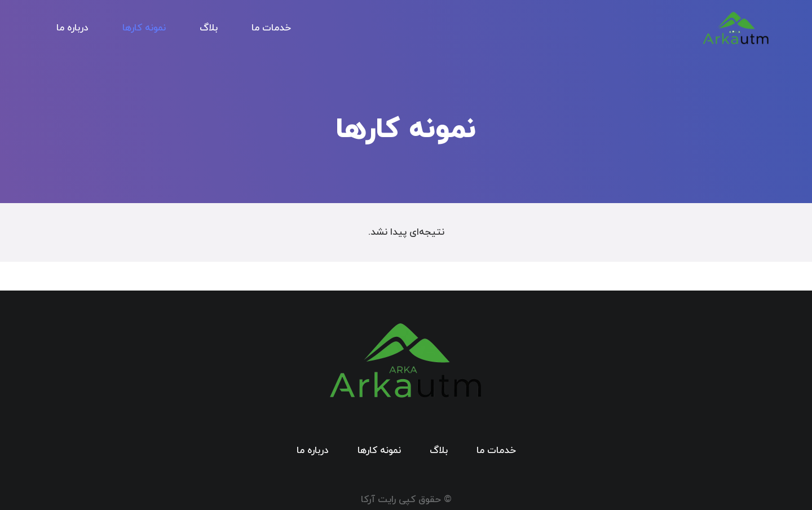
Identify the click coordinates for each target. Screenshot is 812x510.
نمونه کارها (379, 451)
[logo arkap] (736, 28)
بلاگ (439, 451)
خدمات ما (496, 451)
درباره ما (313, 451)
